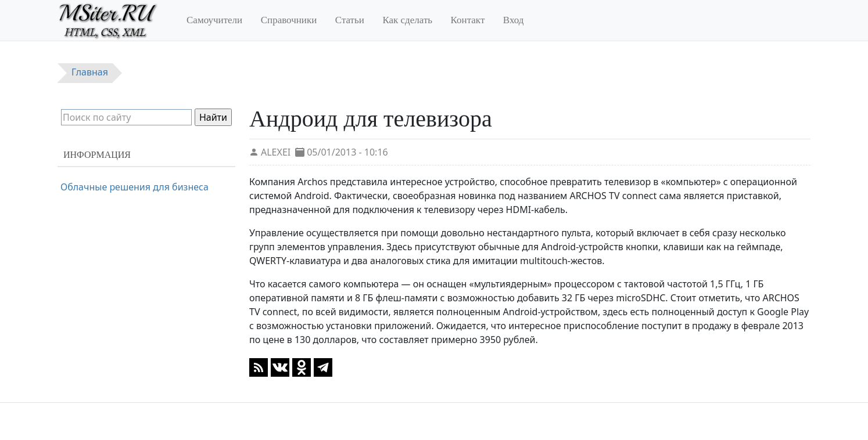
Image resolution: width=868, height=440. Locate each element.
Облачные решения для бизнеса (134, 187)
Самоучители (214, 20)
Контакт (468, 20)
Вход (514, 20)
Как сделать (407, 20)
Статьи (350, 20)
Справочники (289, 20)
